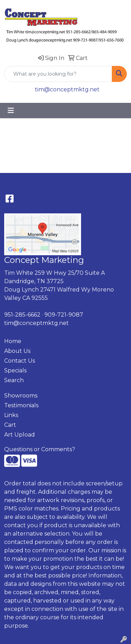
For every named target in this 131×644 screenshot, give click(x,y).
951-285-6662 (22, 315)
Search (14, 380)
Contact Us (20, 361)
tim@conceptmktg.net (67, 89)
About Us (17, 351)
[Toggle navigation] (11, 111)
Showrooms (21, 396)
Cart (10, 425)
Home (13, 341)
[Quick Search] (58, 74)
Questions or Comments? (40, 449)
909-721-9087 (64, 315)
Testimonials (21, 405)
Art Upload (20, 435)
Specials (15, 370)
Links (11, 415)
